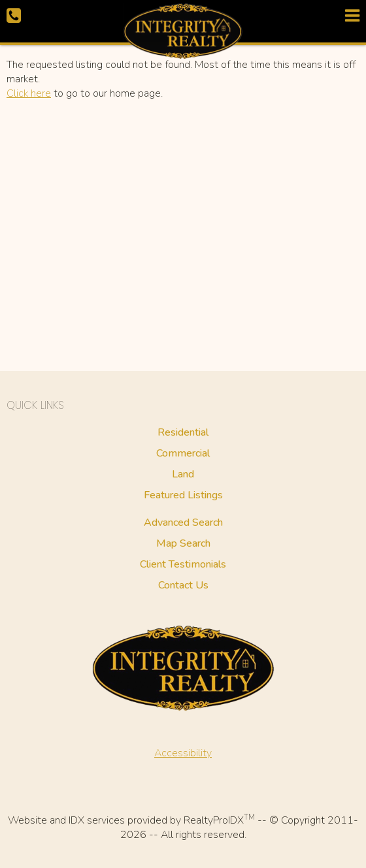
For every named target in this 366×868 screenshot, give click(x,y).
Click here (29, 93)
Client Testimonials (183, 564)
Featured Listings (183, 495)
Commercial (183, 453)
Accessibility (183, 753)
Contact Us (183, 585)
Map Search (183, 543)
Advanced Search (183, 522)
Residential (183, 432)
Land (183, 474)
